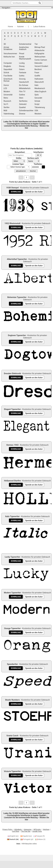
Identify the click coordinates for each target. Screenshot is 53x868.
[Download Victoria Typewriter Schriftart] (16, 775)
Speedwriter (12, 664)
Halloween (39, 79)
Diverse (22, 114)
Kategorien (28, 829)
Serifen (7, 107)
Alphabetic (18, 829)
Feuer (37, 73)
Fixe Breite (8, 76)
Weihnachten (40, 57)
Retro (6, 98)
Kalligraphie (39, 54)
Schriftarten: (39, 152)
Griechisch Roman (8, 80)
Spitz (37, 95)
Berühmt (38, 69)
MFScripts (37, 829)
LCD (5, 88)
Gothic (22, 76)
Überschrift (39, 82)
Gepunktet (8, 69)
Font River (16, 831)
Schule (37, 101)
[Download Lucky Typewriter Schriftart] (16, 561)
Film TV (22, 92)
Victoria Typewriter (12, 771)
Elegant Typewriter (12, 409)
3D (5, 44)
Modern (7, 92)
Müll (5, 111)
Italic (36, 85)
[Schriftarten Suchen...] (40, 3)
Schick (6, 73)
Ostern (22, 69)
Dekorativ (38, 63)
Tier (36, 44)
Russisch (7, 101)
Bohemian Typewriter (17, 297)
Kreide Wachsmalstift (25, 58)
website (38, 149)
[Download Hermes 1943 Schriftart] (16, 449)
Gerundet (38, 98)
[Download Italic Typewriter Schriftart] (16, 521)
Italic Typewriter (12, 516)
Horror (6, 85)
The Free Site (26, 831)
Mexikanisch (40, 88)
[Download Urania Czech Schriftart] (16, 740)
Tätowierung (40, 107)
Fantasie (23, 73)
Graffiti (37, 76)
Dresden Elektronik (12, 373)
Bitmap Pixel (40, 47)
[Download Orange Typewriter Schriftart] (16, 632)
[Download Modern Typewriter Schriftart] (16, 597)
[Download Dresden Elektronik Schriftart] (16, 378)
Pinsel (22, 54)
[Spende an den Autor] (34, 192)
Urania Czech (12, 736)
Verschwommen (10, 54)
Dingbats (7, 66)
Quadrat (22, 107)
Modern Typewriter (12, 593)
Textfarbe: (38, 164)
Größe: (19, 158)
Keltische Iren (9, 57)
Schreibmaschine (26, 111)
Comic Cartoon (41, 60)
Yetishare (46, 829)
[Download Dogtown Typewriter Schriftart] (16, 342)
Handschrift (24, 82)
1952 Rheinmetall (12, 223)
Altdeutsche (39, 50)
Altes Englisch (40, 92)
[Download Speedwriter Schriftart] (16, 668)
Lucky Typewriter (12, 557)
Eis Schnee (24, 85)
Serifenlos (23, 101)
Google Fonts (37, 831)
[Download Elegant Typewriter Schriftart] (16, 413)
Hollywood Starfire (12, 481)
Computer (8, 63)
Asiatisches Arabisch (24, 48)
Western (38, 114)
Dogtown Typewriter (17, 335)
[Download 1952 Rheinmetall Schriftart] (16, 227)
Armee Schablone (8, 48)
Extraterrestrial (25, 44)
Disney (22, 66)
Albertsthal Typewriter (17, 259)
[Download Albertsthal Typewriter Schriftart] (16, 266)
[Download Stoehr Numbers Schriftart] (16, 704)
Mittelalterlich (25, 88)
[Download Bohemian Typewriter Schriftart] (16, 304)
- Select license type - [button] (18, 167)
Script (37, 104)
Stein (21, 98)
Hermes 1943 (12, 445)
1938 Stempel (12, 188)
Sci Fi (6, 104)
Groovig (22, 79)
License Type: (18, 164)
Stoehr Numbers (12, 700)
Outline (22, 95)
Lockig (22, 63)
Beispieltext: (20, 152)
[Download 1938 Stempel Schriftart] (16, 192)
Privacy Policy (7, 829)
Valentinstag (9, 114)
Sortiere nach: (33, 158)
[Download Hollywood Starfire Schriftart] (16, 485)
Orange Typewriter (12, 628)
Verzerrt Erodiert (41, 66)
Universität (8, 95)
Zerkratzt (23, 104)
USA (36, 111)
